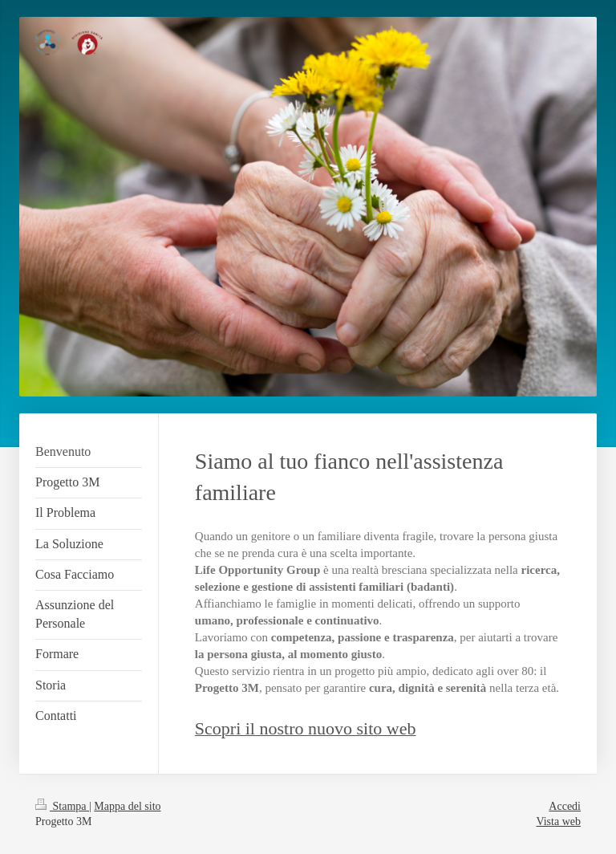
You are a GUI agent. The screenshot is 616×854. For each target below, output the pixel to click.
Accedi (565, 806)
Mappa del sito (127, 806)
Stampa (62, 806)
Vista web (558, 821)
